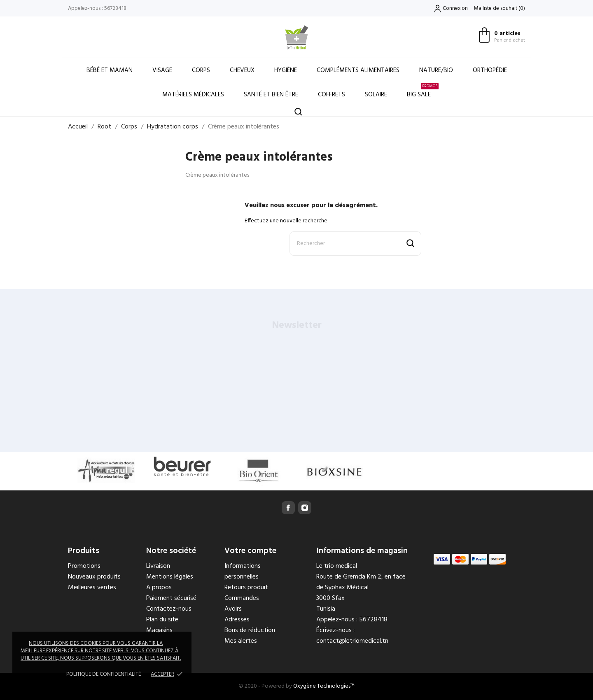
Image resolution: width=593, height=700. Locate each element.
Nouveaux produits (94, 577)
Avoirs (233, 609)
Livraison (158, 566)
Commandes (242, 598)
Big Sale (423, 91)
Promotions (84, 566)
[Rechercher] (355, 244)
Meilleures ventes (92, 588)
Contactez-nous (169, 609)
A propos (159, 588)
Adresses (237, 620)
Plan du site (162, 620)
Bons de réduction (250, 630)
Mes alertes (241, 641)
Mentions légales (170, 577)
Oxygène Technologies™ (324, 686)
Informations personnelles (243, 572)
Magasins (159, 630)
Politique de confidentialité (104, 674)
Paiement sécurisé (171, 598)
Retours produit (246, 588)
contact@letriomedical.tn (352, 641)
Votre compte (250, 551)
